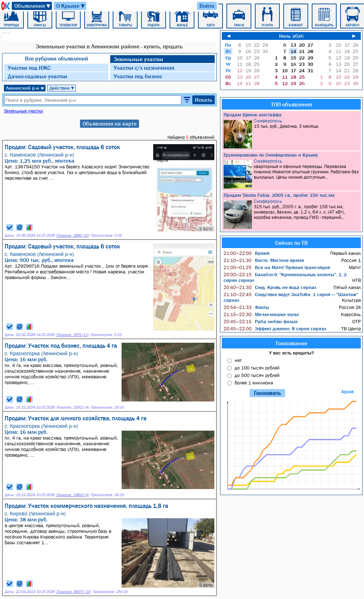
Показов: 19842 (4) (73, 495)
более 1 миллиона (254, 383)
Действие (62, 88)
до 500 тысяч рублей (257, 375)
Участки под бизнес (138, 76)
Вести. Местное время (264, 260)
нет (238, 360)
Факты (246, 307)
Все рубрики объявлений (57, 58)
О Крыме (71, 6)
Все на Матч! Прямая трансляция (277, 267)
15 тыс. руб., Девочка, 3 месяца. (292, 133)
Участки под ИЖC (29, 68)
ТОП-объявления (291, 104)
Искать (204, 100)
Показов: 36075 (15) (73, 592)
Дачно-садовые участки (38, 76)
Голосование (291, 343)
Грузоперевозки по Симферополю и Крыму (271, 155)
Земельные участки (138, 59)
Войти (207, 6)
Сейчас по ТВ (291, 243)
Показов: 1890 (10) (73, 235)
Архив (347, 392)
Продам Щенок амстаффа (253, 115)
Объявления (33, 6)
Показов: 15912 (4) (73, 407)
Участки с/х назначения (144, 68)
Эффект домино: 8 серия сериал (275, 329)
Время (247, 253)
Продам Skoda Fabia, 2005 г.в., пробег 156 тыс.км (279, 195)
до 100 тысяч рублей (257, 368)
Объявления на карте (109, 124)
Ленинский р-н (25, 88)
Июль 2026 (291, 36)
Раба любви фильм (261, 321)
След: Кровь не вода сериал (270, 287)
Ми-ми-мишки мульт (261, 314)
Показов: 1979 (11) (72, 335)
